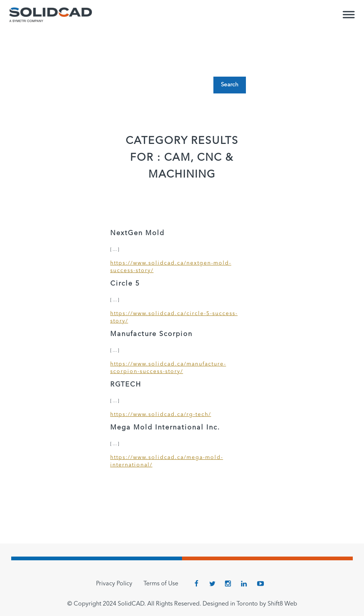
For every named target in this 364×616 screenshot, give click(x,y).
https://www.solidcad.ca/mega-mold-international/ (167, 461)
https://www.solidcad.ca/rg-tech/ (161, 415)
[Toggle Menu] (349, 18)
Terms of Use (161, 584)
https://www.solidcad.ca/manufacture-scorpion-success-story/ (168, 368)
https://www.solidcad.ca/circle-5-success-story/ (174, 317)
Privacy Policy (114, 584)
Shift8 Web (282, 604)
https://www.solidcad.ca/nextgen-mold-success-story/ (171, 267)
